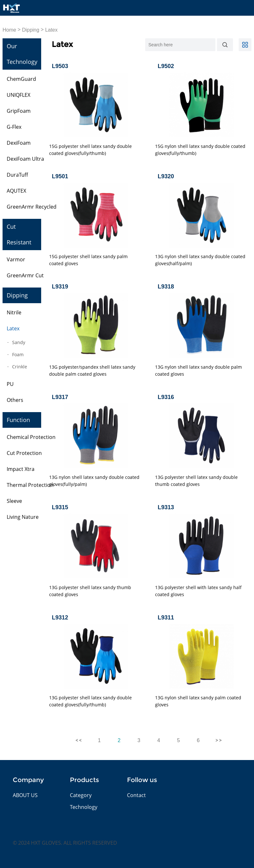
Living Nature (23, 517)
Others (15, 400)
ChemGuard (21, 79)
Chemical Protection (31, 437)
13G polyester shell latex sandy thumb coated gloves (90, 591)
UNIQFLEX (19, 95)
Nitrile (14, 312)
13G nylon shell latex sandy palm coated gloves (198, 701)
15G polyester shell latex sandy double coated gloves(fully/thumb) (90, 150)
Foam (18, 354)
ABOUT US (25, 795)
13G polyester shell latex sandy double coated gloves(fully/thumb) (90, 701)
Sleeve (14, 501)
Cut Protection (24, 453)
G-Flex (14, 127)
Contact (136, 795)
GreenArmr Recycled (32, 207)
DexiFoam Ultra (25, 159)
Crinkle (20, 367)
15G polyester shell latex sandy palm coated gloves (88, 260)
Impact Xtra (21, 469)
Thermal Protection (30, 485)
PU (10, 384)
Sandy (19, 342)
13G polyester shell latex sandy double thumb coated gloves (196, 481)
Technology (84, 807)
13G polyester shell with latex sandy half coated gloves (198, 591)
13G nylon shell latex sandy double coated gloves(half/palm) (200, 260)
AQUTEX (16, 191)
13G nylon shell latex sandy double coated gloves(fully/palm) (94, 481)
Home (9, 30)
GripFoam (19, 111)
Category (81, 795)
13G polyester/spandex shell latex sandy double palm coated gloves (92, 370)
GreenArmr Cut (25, 275)
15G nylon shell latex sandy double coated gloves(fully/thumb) (200, 150)
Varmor (16, 259)
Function (18, 420)
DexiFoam (19, 143)
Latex (51, 30)
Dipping (31, 30)
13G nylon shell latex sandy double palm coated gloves (198, 370)
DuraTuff (17, 175)
